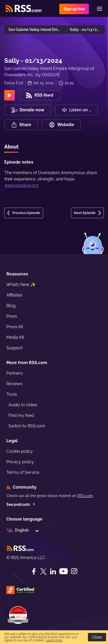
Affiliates (14, 295)
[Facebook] (34, 571)
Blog (11, 306)
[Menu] (100, 9)
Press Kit (15, 327)
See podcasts (21, 504)
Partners (15, 373)
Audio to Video (23, 405)
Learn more (54, 640)
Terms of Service (23, 472)
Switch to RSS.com (27, 426)
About (11, 147)
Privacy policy (20, 462)
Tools (12, 394)
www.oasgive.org (21, 185)
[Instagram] (74, 571)
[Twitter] (43, 571)
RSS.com (85, 496)
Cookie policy (20, 451)
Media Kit (15, 337)
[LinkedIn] (53, 571)
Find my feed (21, 415)
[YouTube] (64, 571)
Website (61, 125)
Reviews (14, 384)
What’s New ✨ (21, 285)
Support (14, 348)
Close (97, 637)
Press (12, 316)
